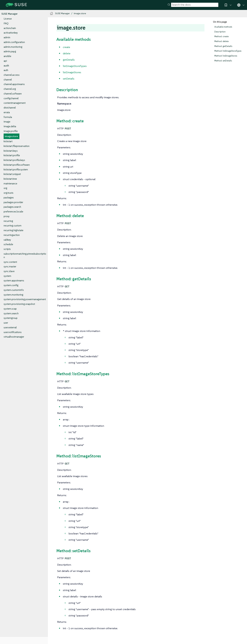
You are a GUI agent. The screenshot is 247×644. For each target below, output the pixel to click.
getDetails (69, 60)
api (5, 61)
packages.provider (13, 202)
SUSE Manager (10, 14)
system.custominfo (14, 290)
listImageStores (72, 72)
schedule (8, 244)
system (7, 276)
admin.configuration (14, 42)
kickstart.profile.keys (14, 160)
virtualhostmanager (14, 337)
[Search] (195, 5)
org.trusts (9, 193)
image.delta (10, 126)
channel (8, 80)
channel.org (10, 89)
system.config (11, 285)
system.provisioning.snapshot (19, 304)
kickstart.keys (11, 151)
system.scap (10, 309)
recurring (8, 221)
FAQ (6, 23)
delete (67, 53)
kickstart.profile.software (17, 165)
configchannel (11, 98)
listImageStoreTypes (75, 66)
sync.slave (9, 271)
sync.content (10, 262)
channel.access (12, 75)
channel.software (13, 94)
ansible (7, 56)
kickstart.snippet (12, 174)
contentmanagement (15, 103)
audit (6, 66)
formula (8, 117)
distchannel (10, 108)
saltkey (7, 240)
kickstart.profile (12, 155)
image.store (11, 136)
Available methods (223, 27)
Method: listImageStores (226, 56)
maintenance (10, 184)
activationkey (11, 33)
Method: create (221, 36)
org (5, 188)
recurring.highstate (13, 230)
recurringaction (12, 235)
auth (6, 70)
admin (7, 37)
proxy (7, 216)
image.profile (11, 131)
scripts (7, 249)
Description (220, 32)
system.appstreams (14, 281)
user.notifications (13, 332)
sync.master (10, 266)
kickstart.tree (10, 179)
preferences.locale (13, 212)
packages (9, 198)
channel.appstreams (14, 84)
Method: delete (221, 41)
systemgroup (11, 318)
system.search (11, 313)
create (66, 47)
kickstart (8, 141)
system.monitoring (13, 295)
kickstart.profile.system (16, 170)
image (7, 122)
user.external (10, 327)
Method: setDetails (223, 61)
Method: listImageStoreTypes (228, 51)
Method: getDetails (223, 46)
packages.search (12, 207)
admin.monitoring (13, 47)
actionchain (10, 28)
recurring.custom (13, 226)
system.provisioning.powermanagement (25, 299)
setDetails (69, 79)
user (6, 323)
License (8, 19)
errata (7, 112)
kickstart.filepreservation (17, 146)
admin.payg (10, 51)
